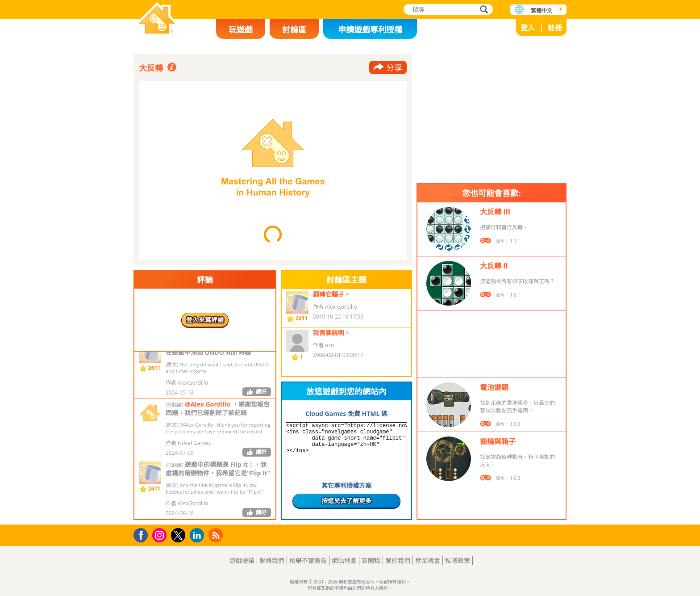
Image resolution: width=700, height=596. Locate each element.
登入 (528, 28)
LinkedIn (198, 535)
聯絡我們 (272, 560)
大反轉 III (495, 212)
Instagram (161, 535)
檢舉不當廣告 (308, 560)
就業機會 (428, 560)
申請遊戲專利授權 (370, 29)
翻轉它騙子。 (332, 294)
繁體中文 (542, 10)
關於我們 (398, 560)
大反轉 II (494, 266)
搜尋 (483, 10)
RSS (217, 535)
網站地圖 (344, 560)
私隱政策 (458, 560)
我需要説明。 (332, 333)
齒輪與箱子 (498, 441)
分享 (394, 67)
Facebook (143, 534)
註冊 (555, 28)
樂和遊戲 (157, 19)
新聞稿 (371, 560)
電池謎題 (494, 387)
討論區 (294, 29)
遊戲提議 (242, 560)
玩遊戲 (241, 29)
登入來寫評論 (205, 320)
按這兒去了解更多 (346, 501)
